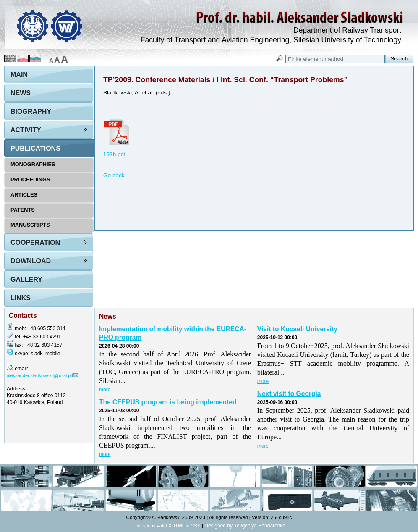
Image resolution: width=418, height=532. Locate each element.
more (105, 390)
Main (19, 75)
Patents (23, 210)
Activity (26, 130)
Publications (35, 148)
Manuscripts (30, 225)
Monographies (33, 164)
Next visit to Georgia (289, 394)
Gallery (26, 279)
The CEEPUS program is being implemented (168, 402)
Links (21, 298)
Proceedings (30, 180)
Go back (114, 175)
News (21, 93)
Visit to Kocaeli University (297, 329)
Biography (31, 111)
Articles (24, 195)
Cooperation (35, 242)
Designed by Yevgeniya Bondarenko (245, 526)
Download (31, 261)
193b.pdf (114, 154)
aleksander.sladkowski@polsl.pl (39, 375)
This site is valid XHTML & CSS (167, 525)
